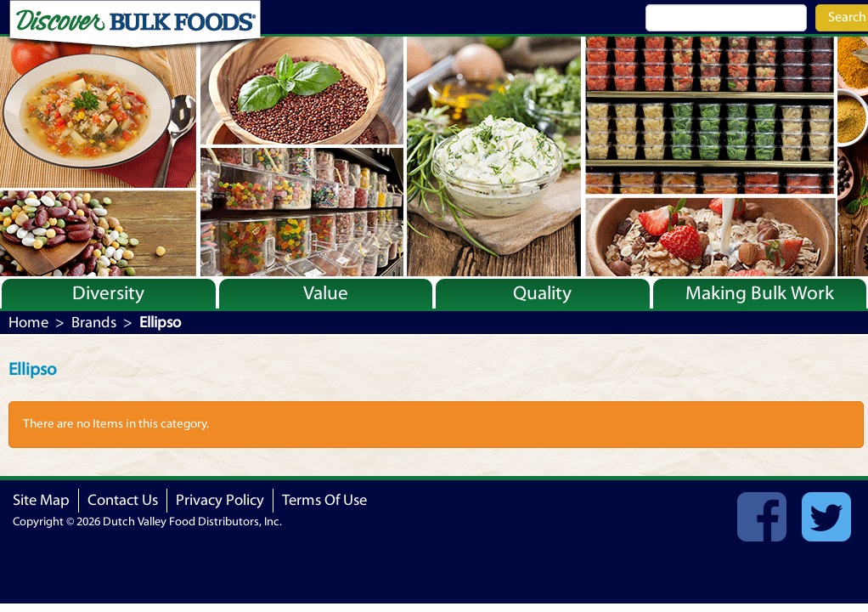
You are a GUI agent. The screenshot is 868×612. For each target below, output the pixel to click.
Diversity (108, 293)
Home (28, 323)
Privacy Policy (220, 500)
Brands (94, 323)
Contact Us (123, 500)
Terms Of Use (324, 500)
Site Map (41, 500)
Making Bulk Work (760, 293)
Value (326, 293)
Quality (542, 293)
